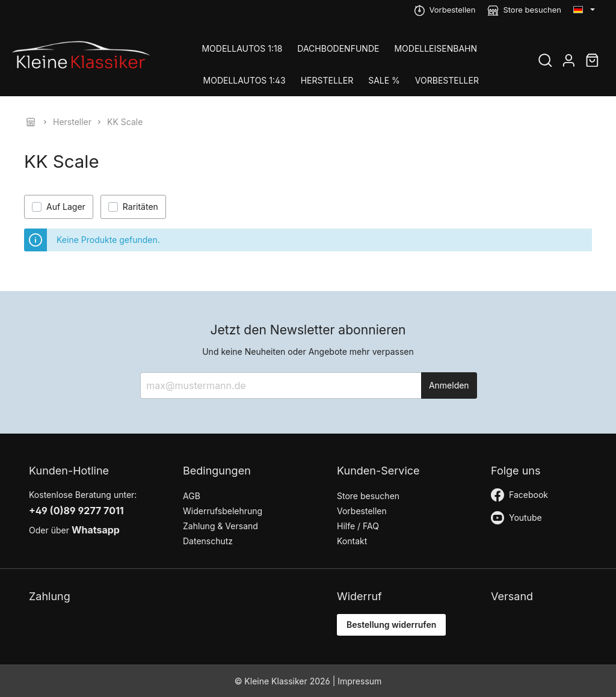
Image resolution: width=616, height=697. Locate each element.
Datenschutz (208, 541)
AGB (192, 496)
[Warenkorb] (592, 62)
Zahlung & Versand (220, 526)
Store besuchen (532, 10)
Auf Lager (66, 207)
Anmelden (449, 385)
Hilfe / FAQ (358, 526)
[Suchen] (545, 62)
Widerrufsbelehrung (223, 511)
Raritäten (140, 207)
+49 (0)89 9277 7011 (76, 511)
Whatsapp (96, 530)
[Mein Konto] (569, 62)
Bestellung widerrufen (391, 625)
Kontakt (352, 541)
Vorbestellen (453, 10)
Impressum (359, 681)
